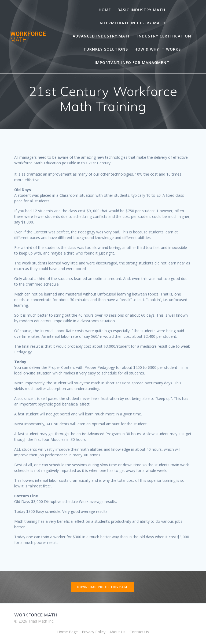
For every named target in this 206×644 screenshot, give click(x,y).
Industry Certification (164, 36)
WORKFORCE (28, 37)
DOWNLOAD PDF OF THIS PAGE (103, 587)
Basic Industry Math (141, 10)
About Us (117, 632)
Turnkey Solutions (106, 49)
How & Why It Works (158, 49)
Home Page (67, 632)
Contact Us (139, 632)
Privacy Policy (94, 632)
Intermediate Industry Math (132, 23)
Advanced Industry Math (102, 36)
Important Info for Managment (132, 62)
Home (105, 10)
